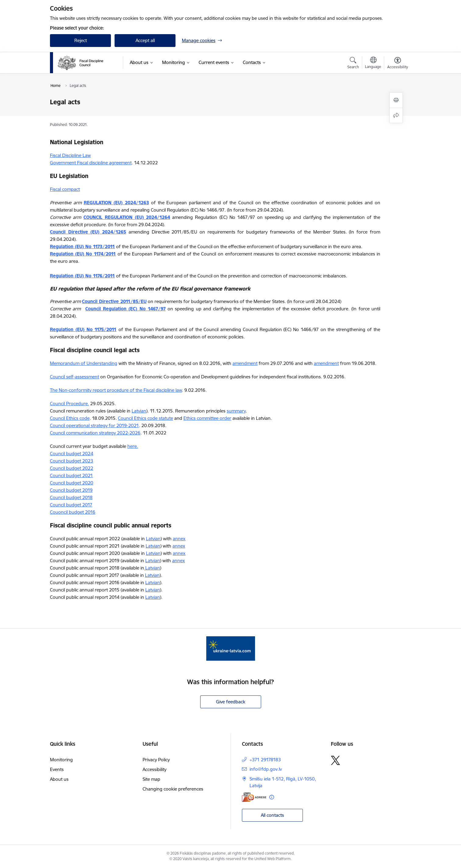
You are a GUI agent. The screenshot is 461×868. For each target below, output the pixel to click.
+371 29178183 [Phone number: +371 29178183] (265, 760)
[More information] (272, 797)
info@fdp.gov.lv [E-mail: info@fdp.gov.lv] (266, 769)
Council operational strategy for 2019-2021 (94, 425)
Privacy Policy (156, 760)
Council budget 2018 (71, 497)
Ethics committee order (207, 418)
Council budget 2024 (72, 454)
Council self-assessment (74, 377)
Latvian (139, 411)
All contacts (272, 815)
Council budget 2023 (72, 461)
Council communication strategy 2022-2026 (95, 433)
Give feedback (231, 702)
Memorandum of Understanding (84, 363)
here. (133, 446)
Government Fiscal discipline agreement (91, 163)
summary (236, 411)
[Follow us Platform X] (335, 760)
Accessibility (154, 769)
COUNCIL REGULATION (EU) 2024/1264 (127, 217)
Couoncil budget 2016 (73, 512)
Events (57, 769)
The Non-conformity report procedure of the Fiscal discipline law (116, 390)
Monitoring (61, 760)
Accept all (145, 40)
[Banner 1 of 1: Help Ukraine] (231, 648)
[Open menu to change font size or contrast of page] (398, 64)
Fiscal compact (65, 189)
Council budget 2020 (72, 483)
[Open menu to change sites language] (373, 63)
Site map (151, 779)
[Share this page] (396, 115)
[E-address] (254, 797)
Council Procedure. (69, 404)
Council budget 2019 (71, 490)
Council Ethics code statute (145, 418)
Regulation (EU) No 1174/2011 (83, 254)
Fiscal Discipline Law (70, 155)
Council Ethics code (70, 418)
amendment (245, 363)
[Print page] (396, 100)
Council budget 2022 (72, 468)
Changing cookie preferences (173, 789)
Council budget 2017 (71, 505)
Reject (81, 40)
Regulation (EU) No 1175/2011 (83, 329)
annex (179, 539)
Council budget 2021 (71, 475)
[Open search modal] (353, 64)
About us (59, 779)
